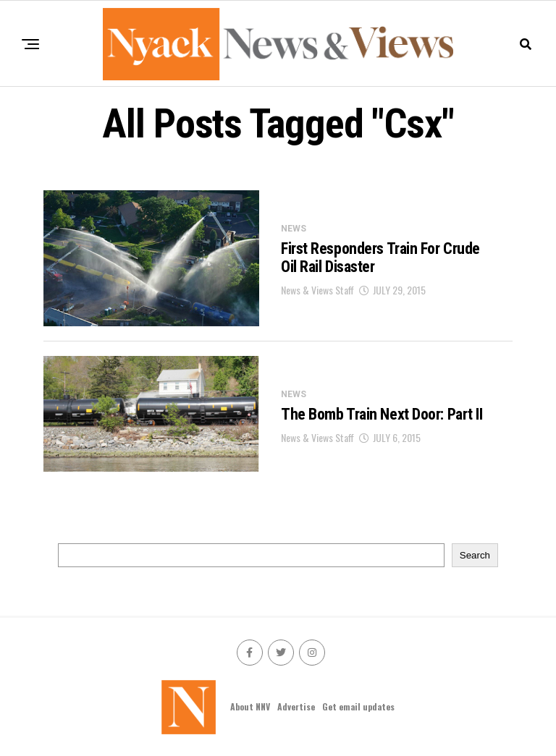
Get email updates (358, 706)
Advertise (296, 706)
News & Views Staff (317, 290)
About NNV (250, 706)
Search (475, 555)
